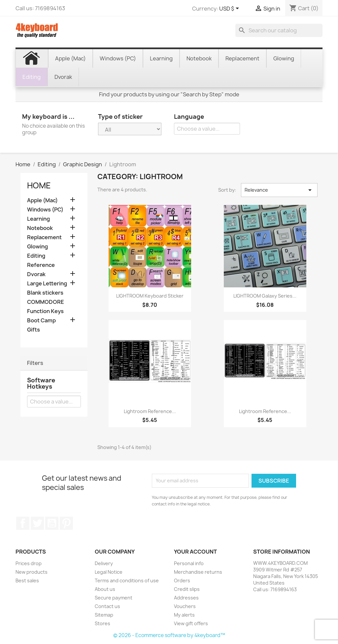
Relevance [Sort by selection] (279, 190)
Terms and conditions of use (127, 580)
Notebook (40, 228)
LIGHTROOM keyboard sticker (150, 296)
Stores (102, 623)
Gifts (34, 330)
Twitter (37, 523)
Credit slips (187, 589)
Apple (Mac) (42, 200)
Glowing (37, 247)
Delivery (104, 563)
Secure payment (114, 598)
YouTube (52, 523)
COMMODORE (46, 302)
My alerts (184, 615)
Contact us (107, 606)
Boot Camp (41, 321)
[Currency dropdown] (230, 9)
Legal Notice (109, 572)
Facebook (23, 523)
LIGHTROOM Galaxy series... (265, 296)
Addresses (186, 598)
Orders (182, 580)
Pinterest (66, 523)
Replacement (44, 237)
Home (39, 185)
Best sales (27, 580)
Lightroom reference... (150, 411)
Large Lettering (47, 284)
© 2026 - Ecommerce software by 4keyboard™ (169, 635)
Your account (195, 552)
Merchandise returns (198, 572)
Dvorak (36, 274)
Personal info (189, 563)
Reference (41, 265)
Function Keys (45, 311)
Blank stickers (45, 293)
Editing (36, 256)
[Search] (279, 30)
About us (105, 589)
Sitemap (104, 615)
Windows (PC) (45, 210)
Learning (38, 219)
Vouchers (185, 606)
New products (32, 572)
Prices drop (29, 563)
